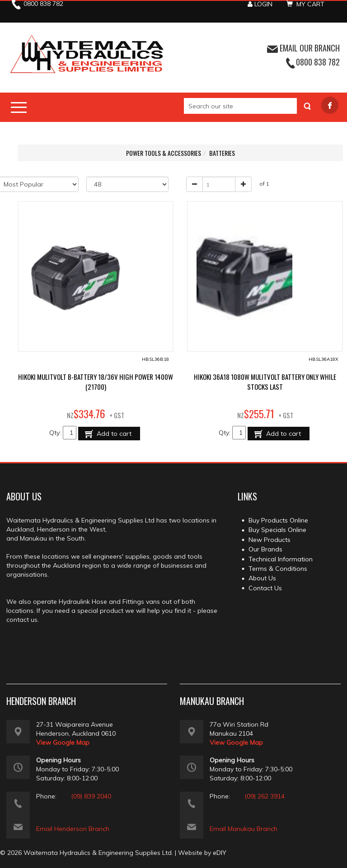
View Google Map (63, 742)
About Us (262, 578)
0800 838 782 (318, 62)
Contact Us (265, 588)
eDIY (220, 853)
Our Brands (265, 549)
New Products (270, 540)
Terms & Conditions (278, 569)
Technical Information (281, 559)
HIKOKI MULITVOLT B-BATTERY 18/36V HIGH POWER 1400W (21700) (96, 382)
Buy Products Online (278, 520)
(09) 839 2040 (91, 796)
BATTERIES (222, 153)
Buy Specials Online (277, 530)
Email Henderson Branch (73, 829)
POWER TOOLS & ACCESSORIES (164, 153)
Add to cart (113, 434)
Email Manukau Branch (244, 829)
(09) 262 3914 (265, 796)
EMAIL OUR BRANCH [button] (303, 48)
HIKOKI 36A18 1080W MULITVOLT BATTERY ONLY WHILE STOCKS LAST (265, 382)
